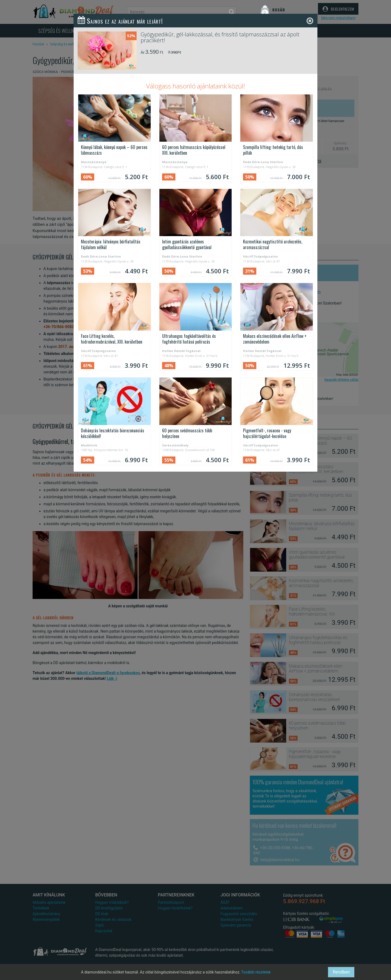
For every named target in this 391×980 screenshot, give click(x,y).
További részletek (256, 972)
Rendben (341, 972)
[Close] (310, 21)
